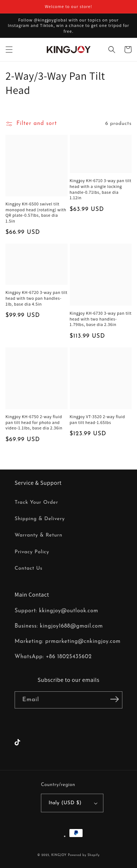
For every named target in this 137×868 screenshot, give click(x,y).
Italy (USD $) (73, 803)
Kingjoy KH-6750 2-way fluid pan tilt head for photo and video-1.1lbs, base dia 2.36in (34, 422)
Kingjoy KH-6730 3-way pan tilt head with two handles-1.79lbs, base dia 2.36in (101, 319)
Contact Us (28, 568)
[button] (9, 50)
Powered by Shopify (84, 855)
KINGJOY (59, 855)
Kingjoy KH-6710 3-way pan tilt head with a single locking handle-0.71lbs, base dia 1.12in (101, 189)
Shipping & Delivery (40, 519)
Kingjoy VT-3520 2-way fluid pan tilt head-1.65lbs (98, 419)
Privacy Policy (32, 552)
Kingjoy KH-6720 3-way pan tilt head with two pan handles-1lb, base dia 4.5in (37, 298)
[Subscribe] (114, 699)
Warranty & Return (38, 535)
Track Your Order (36, 502)
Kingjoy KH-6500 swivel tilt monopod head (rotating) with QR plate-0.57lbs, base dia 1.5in (36, 212)
